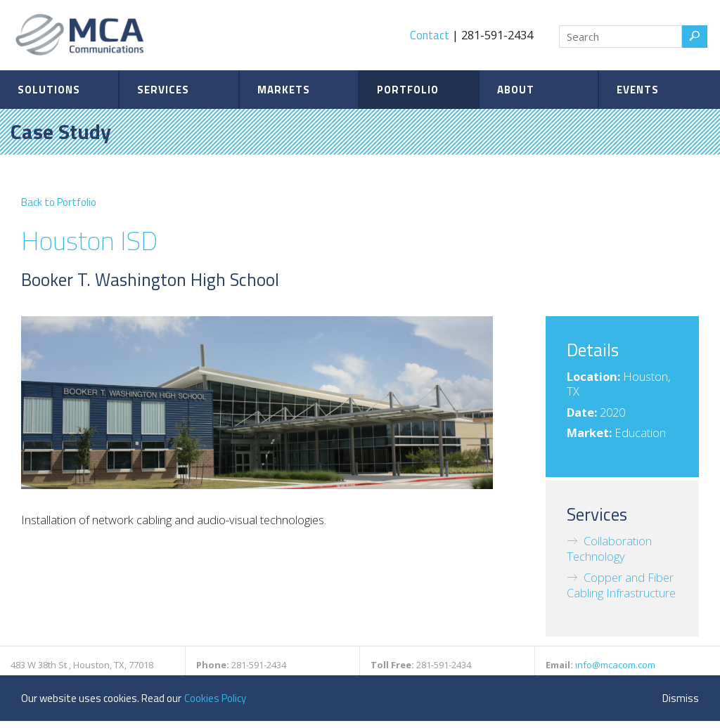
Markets (284, 90)
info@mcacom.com (615, 665)
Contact (430, 35)
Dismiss (681, 698)
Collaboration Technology (609, 548)
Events (638, 90)
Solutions (49, 90)
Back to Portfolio (59, 202)
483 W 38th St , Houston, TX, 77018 (82, 665)
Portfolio (408, 90)
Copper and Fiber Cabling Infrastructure (621, 585)
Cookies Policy (215, 698)
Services (163, 90)
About (516, 90)
